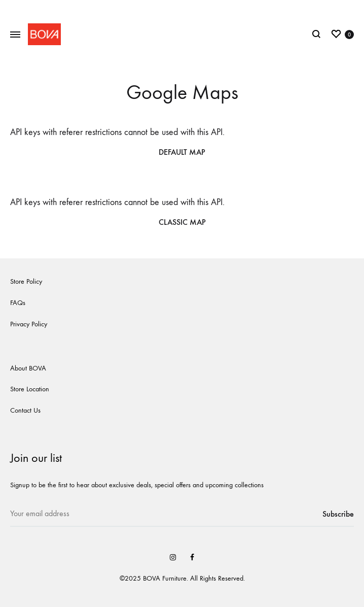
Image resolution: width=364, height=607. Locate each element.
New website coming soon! (182, 9)
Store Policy (26, 281)
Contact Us (25, 410)
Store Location (30, 389)
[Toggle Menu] (15, 35)
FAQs (18, 303)
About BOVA (28, 368)
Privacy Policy (29, 324)
